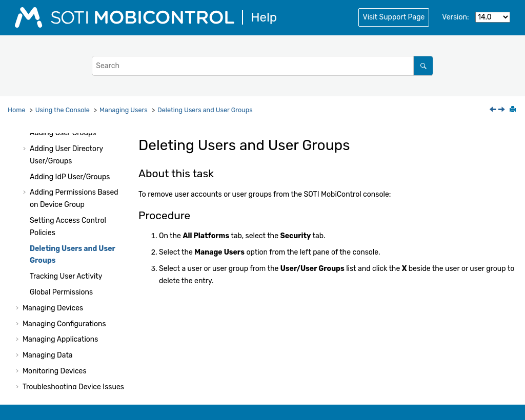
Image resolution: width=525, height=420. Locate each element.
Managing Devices (53, 308)
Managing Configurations (64, 324)
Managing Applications (60, 339)
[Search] (423, 66)
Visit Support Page (394, 17)
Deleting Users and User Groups (205, 110)
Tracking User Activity (66, 276)
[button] (26, 133)
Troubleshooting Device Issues (73, 387)
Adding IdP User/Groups (70, 177)
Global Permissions (61, 292)
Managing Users (124, 110)
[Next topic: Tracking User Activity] (502, 110)
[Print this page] (514, 110)
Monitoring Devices (55, 371)
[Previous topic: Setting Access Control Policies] (494, 110)
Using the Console (63, 110)
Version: (455, 17)
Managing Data (48, 355)
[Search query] (262, 66)
